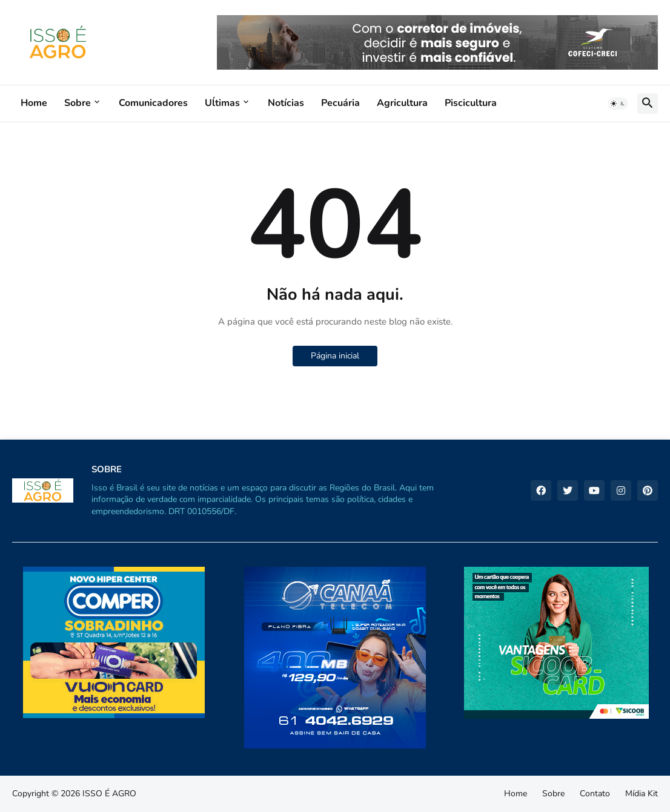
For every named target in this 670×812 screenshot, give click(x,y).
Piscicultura (471, 103)
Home (34, 103)
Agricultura (402, 103)
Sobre (78, 103)
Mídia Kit (642, 794)
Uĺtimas (222, 103)
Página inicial (335, 356)
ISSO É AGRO (109, 794)
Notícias (286, 103)
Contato (595, 794)
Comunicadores (153, 103)
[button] (618, 104)
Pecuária (340, 103)
